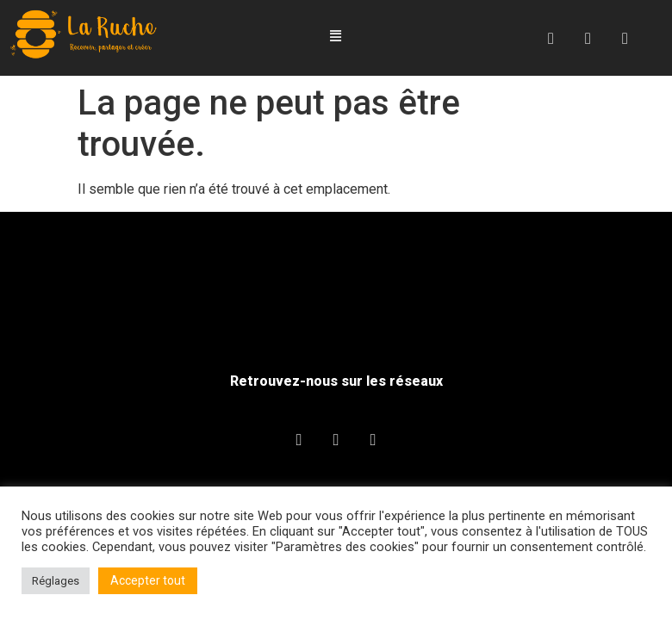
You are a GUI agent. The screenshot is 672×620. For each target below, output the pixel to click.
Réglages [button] (56, 581)
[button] (336, 37)
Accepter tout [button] (148, 580)
